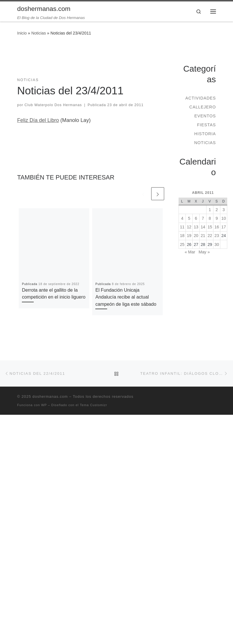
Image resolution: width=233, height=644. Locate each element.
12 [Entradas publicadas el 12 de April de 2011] (189, 227)
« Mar (190, 252)
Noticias (39, 33)
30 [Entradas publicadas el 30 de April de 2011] (217, 244)
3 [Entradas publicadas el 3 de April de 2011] (224, 210)
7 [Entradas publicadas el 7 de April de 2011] (203, 218)
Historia (205, 134)
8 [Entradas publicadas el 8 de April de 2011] (210, 218)
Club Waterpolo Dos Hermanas (53, 105)
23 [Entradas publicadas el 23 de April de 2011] (217, 236)
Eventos (205, 116)
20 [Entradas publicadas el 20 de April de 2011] (196, 236)
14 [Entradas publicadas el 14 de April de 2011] (203, 227)
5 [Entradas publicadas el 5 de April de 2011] (189, 218)
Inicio (22, 33)
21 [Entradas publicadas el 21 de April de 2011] (203, 236)
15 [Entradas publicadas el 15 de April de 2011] (210, 227)
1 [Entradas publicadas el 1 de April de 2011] (210, 210)
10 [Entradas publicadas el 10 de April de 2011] (224, 218)
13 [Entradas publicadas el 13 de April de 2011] (196, 227)
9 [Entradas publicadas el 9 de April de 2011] (217, 218)
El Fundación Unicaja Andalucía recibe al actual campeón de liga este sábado (126, 297)
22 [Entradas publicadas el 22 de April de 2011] (210, 236)
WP (44, 405)
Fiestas (206, 125)
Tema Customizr (93, 405)
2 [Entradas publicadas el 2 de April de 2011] (217, 210)
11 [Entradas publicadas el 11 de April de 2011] (182, 227)
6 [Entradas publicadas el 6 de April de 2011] (196, 218)
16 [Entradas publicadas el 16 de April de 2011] (217, 227)
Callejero (202, 107)
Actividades (200, 98)
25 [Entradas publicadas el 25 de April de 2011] (182, 244)
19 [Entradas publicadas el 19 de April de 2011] (189, 236)
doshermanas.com (50, 396)
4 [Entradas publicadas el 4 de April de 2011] (182, 218)
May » (204, 252)
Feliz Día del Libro (38, 120)
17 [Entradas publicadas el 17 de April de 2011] (224, 227)
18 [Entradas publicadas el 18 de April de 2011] (182, 236)
